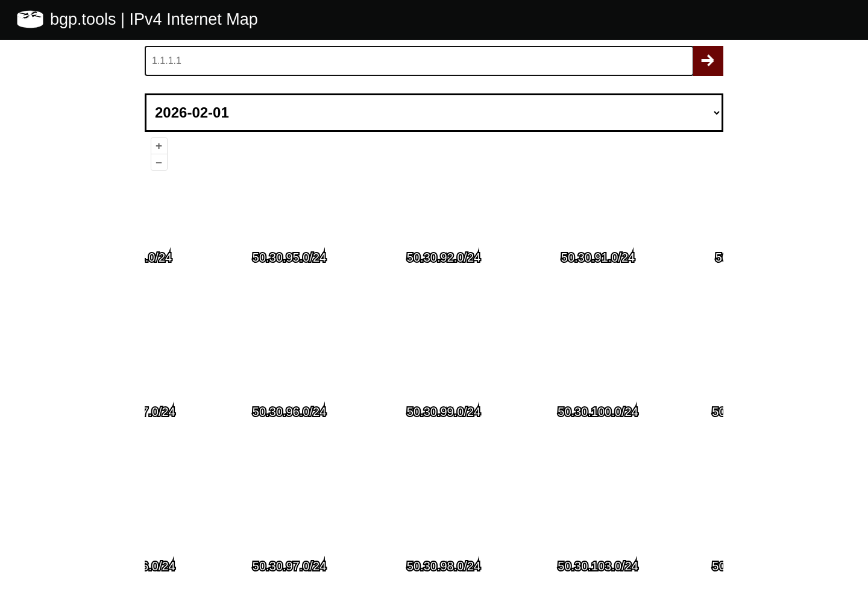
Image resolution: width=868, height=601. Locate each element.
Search (708, 61)
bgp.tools (85, 19)
